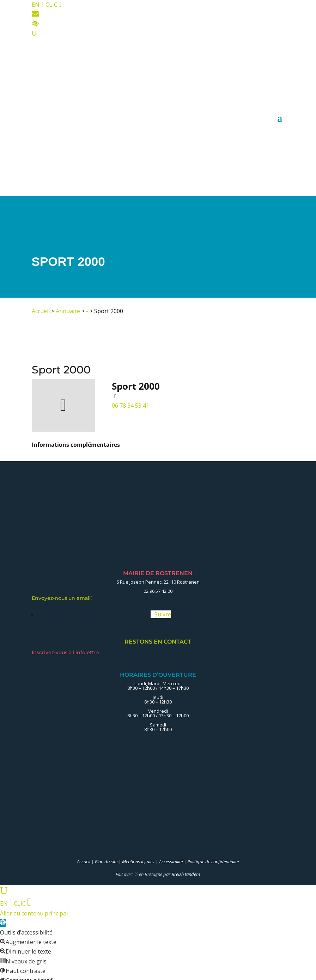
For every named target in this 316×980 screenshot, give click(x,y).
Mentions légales (138, 862)
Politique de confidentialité (213, 862)
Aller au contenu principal (34, 913)
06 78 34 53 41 (130, 406)
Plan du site (106, 862)
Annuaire (68, 311)
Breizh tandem (186, 874)
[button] (3, 923)
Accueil (41, 311)
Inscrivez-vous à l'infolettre (66, 652)
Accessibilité (171, 862)
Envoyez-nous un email (62, 598)
